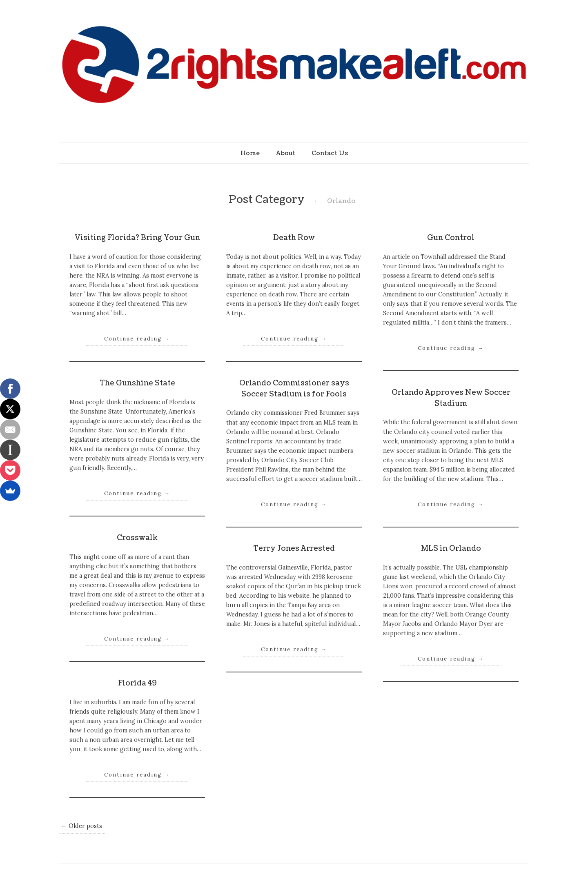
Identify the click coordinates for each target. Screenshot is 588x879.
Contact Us (330, 153)
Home (250, 153)
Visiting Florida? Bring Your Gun (137, 238)
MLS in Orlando (451, 549)
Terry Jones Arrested (294, 549)
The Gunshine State (137, 383)
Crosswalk (137, 538)
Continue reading (137, 339)
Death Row (294, 238)
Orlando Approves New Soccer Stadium (451, 398)
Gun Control (451, 238)
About (286, 153)
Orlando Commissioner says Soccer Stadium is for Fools (294, 388)
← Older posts (82, 826)
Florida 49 (137, 683)
